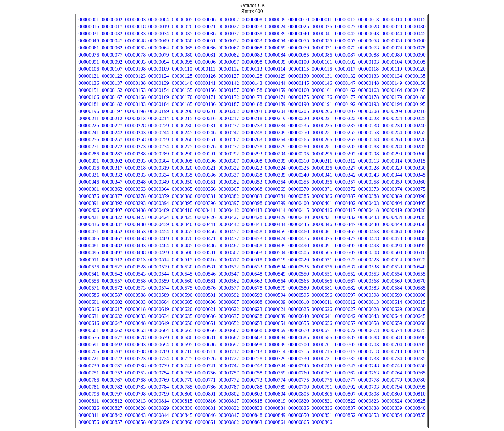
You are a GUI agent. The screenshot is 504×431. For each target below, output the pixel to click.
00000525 (415, 260)
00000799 (159, 394)
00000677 (112, 337)
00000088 (369, 55)
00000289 (159, 154)
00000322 (229, 168)
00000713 (252, 352)
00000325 (299, 168)
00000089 (392, 55)
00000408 (135, 210)
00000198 (135, 111)
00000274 (159, 147)
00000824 (392, 401)
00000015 (415, 19)
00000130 (299, 76)
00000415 (299, 210)
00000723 (135, 359)
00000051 (205, 41)
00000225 (415, 118)
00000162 (345, 90)
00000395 (182, 203)
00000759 (275, 373)
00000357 (345, 182)
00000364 (159, 189)
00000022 (229, 26)
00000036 (205, 34)
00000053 (252, 41)
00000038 (252, 34)
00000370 (299, 189)
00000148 (369, 83)
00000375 (415, 189)
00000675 (415, 330)
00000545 (182, 274)
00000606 (205, 302)
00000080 (182, 55)
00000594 (275, 295)
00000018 (135, 26)
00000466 (89, 238)
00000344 (392, 175)
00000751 (89, 373)
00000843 (135, 415)
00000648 (135, 323)
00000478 (369, 238)
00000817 (229, 401)
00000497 (112, 253)
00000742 (229, 366)
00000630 (415, 309)
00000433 (369, 217)
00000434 (392, 217)
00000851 (322, 415)
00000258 (135, 140)
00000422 (112, 217)
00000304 (159, 161)
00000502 (229, 253)
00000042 (345, 34)
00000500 (182, 253)
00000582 (345, 288)
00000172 (229, 97)
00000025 (299, 26)
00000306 (205, 161)
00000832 (229, 408)
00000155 (182, 90)
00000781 (89, 387)
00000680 (182, 337)
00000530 (182, 267)
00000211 (89, 118)
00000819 (275, 401)
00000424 (159, 217)
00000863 (252, 422)
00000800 (182, 394)
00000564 (275, 281)
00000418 (369, 210)
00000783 (135, 387)
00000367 (229, 189)
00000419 (392, 210)
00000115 (298, 69)
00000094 (159, 62)
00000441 (205, 224)
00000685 (299, 337)
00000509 (392, 253)
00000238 (369, 125)
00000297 (345, 154)
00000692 (112, 344)
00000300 (415, 154)
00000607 (229, 302)
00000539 (392, 267)
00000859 (159, 422)
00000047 (112, 41)
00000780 (415, 380)
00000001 (89, 19)
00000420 (415, 210)
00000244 (159, 132)
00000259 (159, 140)
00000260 (182, 140)
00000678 (135, 337)
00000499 (159, 253)
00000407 (112, 210)
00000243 (135, 132)
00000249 (275, 132)
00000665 (182, 330)
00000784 (159, 387)
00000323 (252, 168)
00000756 (205, 373)
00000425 (182, 217)
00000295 (299, 154)
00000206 (322, 111)
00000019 (159, 26)
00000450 (415, 224)
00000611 (322, 302)
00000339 (275, 175)
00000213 (135, 118)
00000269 (392, 140)
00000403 (369, 203)
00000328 (369, 168)
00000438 (135, 224)
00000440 (182, 224)
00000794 (392, 387)
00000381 (205, 196)
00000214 (159, 118)
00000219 (275, 118)
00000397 (229, 203)
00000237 (345, 125)
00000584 (392, 288)
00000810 (415, 394)
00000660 (415, 323)
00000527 (112, 267)
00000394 (159, 203)
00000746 (322, 366)
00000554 (392, 274)
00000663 (135, 330)
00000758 (252, 373)
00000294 (275, 154)
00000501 (205, 253)
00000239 (392, 125)
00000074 (392, 48)
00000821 (322, 401)
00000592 (229, 295)
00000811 (89, 401)
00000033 (135, 34)
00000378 (135, 196)
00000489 (275, 246)
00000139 (159, 83)
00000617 (112, 309)
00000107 (112, 69)
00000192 (345, 104)
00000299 (392, 154)
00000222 (345, 118)
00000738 (135, 366)
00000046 (89, 41)
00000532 (229, 267)
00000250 (299, 132)
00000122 (112, 76)
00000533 (252, 267)
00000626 (322, 309)
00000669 (275, 330)
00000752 (112, 373)
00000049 (159, 41)
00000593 (252, 295)
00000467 (112, 238)
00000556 (89, 281)
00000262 (229, 140)
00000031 (89, 34)
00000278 (252, 147)
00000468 (135, 238)
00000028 (369, 26)
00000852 (345, 415)
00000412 (229, 210)
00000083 (252, 55)
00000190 (299, 104)
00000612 (345, 302)
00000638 (252, 316)
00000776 (322, 380)
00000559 (159, 281)
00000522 (345, 260)
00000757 (229, 373)
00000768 (135, 380)
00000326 (322, 168)
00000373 (369, 189)
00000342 (345, 175)
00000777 (345, 380)
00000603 (135, 302)
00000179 (392, 97)
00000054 (275, 41)
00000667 (229, 330)
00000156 (205, 90)
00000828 (135, 408)
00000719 (392, 352)
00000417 (345, 210)
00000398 (252, 203)
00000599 (392, 295)
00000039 (275, 34)
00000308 (252, 161)
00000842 (112, 415)
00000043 (369, 34)
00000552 (345, 274)
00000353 (252, 182)
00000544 (159, 274)
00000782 (112, 387)
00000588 (135, 295)
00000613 (369, 302)
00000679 (159, 337)
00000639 (275, 316)
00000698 (252, 344)
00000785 (182, 387)
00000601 (89, 302)
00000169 (159, 97)
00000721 (89, 359)
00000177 (345, 97)
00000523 (369, 260)
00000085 (299, 55)
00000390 (415, 196)
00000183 (135, 104)
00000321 (205, 168)
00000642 (345, 316)
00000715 (299, 352)
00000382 (229, 196)
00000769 (159, 380)
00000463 (369, 231)
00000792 (345, 387)
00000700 (299, 344)
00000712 (229, 352)
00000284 (392, 147)
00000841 (89, 415)
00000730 (299, 359)
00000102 (345, 62)
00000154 (159, 90)
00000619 (159, 309)
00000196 (89, 111)
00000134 (392, 76)
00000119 (392, 69)
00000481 (89, 246)
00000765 (415, 373)
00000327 (345, 168)
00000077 (112, 55)
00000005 (182, 19)
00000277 (229, 147)
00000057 (345, 41)
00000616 (89, 309)
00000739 (159, 366)
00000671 (322, 330)
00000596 (322, 295)
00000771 (205, 380)
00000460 (299, 231)
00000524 (392, 260)
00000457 (229, 231)
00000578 (252, 288)
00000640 (299, 316)
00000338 (252, 175)
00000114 (275, 69)
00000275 (182, 147)
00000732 (345, 359)
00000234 (275, 125)
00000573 (135, 288)
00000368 (252, 189)
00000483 (135, 246)
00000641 (322, 316)
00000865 (299, 422)
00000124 (159, 76)
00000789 (275, 387)
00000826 (89, 408)
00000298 (369, 154)
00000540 (415, 267)
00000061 (89, 48)
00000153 (135, 90)
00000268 (369, 140)
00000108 (135, 69)
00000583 (369, 288)
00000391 (89, 203)
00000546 (205, 274)
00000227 (112, 125)
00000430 (299, 217)
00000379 (159, 196)
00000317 (112, 168)
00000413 (252, 210)
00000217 (229, 118)
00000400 (299, 203)
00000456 (205, 231)
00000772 (229, 380)
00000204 (275, 111)
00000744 (275, 366)
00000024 (275, 26)
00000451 (89, 231)
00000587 (112, 295)
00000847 (229, 415)
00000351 (205, 182)
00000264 (275, 140)
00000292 (229, 154)
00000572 (112, 288)
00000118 (369, 69)
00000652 (229, 323)
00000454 (159, 231)
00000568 (369, 281)
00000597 (345, 295)
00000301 (89, 161)
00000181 (89, 104)
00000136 (89, 83)
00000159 (275, 90)
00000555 (415, 274)
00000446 (322, 224)
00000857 (112, 422)
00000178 (369, 97)
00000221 (322, 118)
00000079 (159, 55)
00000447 (345, 224)
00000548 (252, 274)
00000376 (89, 196)
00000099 (275, 62)
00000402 (345, 203)
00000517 (229, 260)
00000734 (392, 359)
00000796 (89, 394)
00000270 (415, 140)
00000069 (275, 48)
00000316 (89, 168)
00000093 (135, 62)
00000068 (252, 48)
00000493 (369, 246)
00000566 (322, 281)
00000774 (275, 380)
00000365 (182, 189)
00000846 (205, 415)
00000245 (182, 132)
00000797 (112, 394)
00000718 (369, 352)
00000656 (322, 323)
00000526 (89, 267)
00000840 (415, 408)
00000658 (369, 323)
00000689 (392, 337)
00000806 (322, 394)
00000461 (322, 231)
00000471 (205, 238)
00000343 (369, 175)
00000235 (299, 125)
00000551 (322, 274)
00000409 (159, 210)
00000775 (299, 380)
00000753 (135, 373)
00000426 (205, 217)
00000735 (415, 359)
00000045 (415, 34)
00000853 (369, 415)
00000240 (415, 125)
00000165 (415, 90)
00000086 (322, 55)
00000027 (345, 26)
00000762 (345, 373)
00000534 (275, 267)
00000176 (322, 97)
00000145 (299, 83)
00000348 (135, 182)
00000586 (89, 295)
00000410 (182, 210)
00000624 (275, 309)
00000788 (252, 387)
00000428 (252, 217)
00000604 (159, 302)
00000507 (345, 253)
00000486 (205, 246)
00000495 (415, 246)
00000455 (182, 231)
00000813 (135, 401)
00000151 (89, 90)
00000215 (182, 118)
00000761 (322, 373)
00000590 (182, 295)
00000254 (392, 132)
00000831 (205, 408)
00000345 (415, 175)
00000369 (275, 189)
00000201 (205, 111)
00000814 (159, 401)
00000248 (252, 132)
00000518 (252, 260)
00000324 (275, 168)
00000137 (112, 83)
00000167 (112, 97)
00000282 (345, 147)
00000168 (135, 97)
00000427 (229, 217)
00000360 (415, 182)
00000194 (392, 104)
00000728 (252, 359)
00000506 (322, 253)
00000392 (112, 203)
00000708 (135, 352)
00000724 (159, 359)
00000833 (252, 408)
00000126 (205, 76)
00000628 (369, 309)
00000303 (135, 161)
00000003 (135, 19)
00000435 (415, 217)
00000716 (322, 352)
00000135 (415, 76)
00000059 (392, 41)
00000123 (135, 76)
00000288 (135, 154)
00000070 (299, 48)
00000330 (415, 168)
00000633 (135, 316)
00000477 (345, 238)
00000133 (369, 76)
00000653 (252, 323)
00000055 (299, 41)
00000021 (205, 26)
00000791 (322, 387)
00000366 (205, 189)
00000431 (322, 217)
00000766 (89, 380)
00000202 (229, 111)
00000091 (89, 62)
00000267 (345, 140)
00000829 (159, 408)
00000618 (135, 309)
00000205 (299, 111)
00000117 (345, 69)
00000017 (112, 26)
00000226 (89, 125)
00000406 (89, 210)
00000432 (345, 217)
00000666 (205, 330)
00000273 (135, 147)
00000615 (415, 302)
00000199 (159, 111)
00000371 (322, 189)
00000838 (369, 408)
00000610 (299, 302)
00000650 (182, 323)
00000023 (252, 26)
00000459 (275, 231)
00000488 (252, 246)
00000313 (369, 161)
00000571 (89, 288)
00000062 (112, 48)
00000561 (205, 281)
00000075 (415, 48)
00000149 (392, 83)
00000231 (205, 125)
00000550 (299, 274)
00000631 (89, 316)
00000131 (322, 76)
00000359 (392, 182)
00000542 (112, 274)
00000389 (392, 196)
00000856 (89, 422)
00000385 (299, 196)
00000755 (182, 373)
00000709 (159, 352)
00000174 (275, 97)
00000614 (392, 302)
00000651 (205, 323)
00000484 (159, 246)
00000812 (112, 401)
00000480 (415, 238)
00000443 (252, 224)
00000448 (369, 224)
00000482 (112, 246)
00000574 (159, 288)
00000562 (229, 281)
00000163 (369, 90)
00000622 (229, 309)
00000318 (135, 168)
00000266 (322, 140)
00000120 (415, 69)
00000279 (275, 147)
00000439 (159, 224)
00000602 (112, 302)
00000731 (322, 359)
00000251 (322, 132)
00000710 (182, 352)
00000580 (299, 288)
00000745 (299, 366)
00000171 (205, 97)
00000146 (322, 83)
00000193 (369, 104)
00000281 (322, 147)
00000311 (322, 161)
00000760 (299, 373)
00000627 (345, 309)
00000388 (369, 196)
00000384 (275, 196)
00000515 (182, 260)
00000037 (229, 34)
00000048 (135, 41)
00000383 (252, 196)
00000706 (89, 352)
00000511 (89, 260)
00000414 (275, 210)
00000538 (369, 267)
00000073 (369, 48)
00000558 (135, 281)
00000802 (229, 394)
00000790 (299, 387)
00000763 (369, 373)
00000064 (159, 48)
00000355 (299, 182)
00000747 (345, 366)
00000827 (112, 408)
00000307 (229, 161)
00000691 (89, 344)
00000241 (89, 132)
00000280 (299, 147)
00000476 (322, 238)
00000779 (392, 380)
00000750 (415, 366)
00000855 (415, 415)
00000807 (345, 394)
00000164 (392, 90)
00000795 (415, 387)
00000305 (182, 161)
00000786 (205, 387)
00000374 (392, 189)
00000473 (252, 238)
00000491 (322, 246)
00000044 (392, 34)
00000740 (182, 366)
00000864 (275, 422)
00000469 (159, 238)
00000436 (89, 224)
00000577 (229, 288)
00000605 (182, 302)
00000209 (392, 111)
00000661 (89, 330)
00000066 (205, 48)
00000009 (275, 19)
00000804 (275, 394)
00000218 (252, 118)
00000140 (182, 83)
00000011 (322, 19)
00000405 (415, 203)
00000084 (275, 55)
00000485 (182, 246)
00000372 (345, 189)
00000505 (299, 253)
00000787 (229, 387)
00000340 (299, 175)
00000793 (369, 387)
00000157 (229, 90)
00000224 (392, 118)
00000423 (135, 217)
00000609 (275, 302)
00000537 (345, 267)
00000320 (182, 168)
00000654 (275, 323)
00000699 (275, 344)
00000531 (205, 267)
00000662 (112, 330)
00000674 (392, 330)
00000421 (89, 217)
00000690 (415, 337)
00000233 (252, 125)
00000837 (345, 408)
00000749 (392, 366)
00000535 (299, 267)
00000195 (415, 104)
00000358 (369, 182)
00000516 (205, 260)
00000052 (229, 41)
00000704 (392, 344)
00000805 (299, 394)
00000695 (182, 344)
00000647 (112, 323)
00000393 (135, 203)
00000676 (89, 337)
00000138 (135, 83)
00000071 (322, 48)
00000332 (112, 175)
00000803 (252, 394)
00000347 (112, 182)
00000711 (205, 352)
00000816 (205, 401)
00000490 (299, 246)
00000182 (112, 104)
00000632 (112, 316)
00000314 (392, 161)
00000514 (159, 260)
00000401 (322, 203)
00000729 (275, 359)
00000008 (252, 19)
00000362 (112, 189)
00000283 (369, 147)
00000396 (205, 203)
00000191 (322, 104)
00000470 (182, 238)
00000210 (415, 111)
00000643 (369, 316)
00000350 (182, 182)
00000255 (415, 132)
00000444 (275, 224)
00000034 (159, 34)
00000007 (229, 19)
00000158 (252, 90)
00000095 (182, 62)
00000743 (252, 366)
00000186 (205, 104)
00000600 (415, 295)
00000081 (205, 55)
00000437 (112, 224)
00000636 (205, 316)
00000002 (112, 19)
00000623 (252, 309)
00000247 (229, 132)
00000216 (205, 118)
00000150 (415, 83)
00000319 (159, 168)
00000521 (322, 260)
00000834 (275, 408)
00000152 (112, 90)
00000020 (182, 26)
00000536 (322, 267)
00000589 (159, 295)
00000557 (112, 281)
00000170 (182, 97)
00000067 (229, 48)
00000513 (135, 260)
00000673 (369, 330)
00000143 (252, 83)
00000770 (182, 380)
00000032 (112, 34)
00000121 (89, 76)
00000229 (159, 125)
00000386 (322, 196)
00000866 (322, 422)
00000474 (275, 238)
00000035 (182, 34)
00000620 (182, 309)
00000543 (135, 274)
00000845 (182, 415)
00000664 (159, 330)
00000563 (252, 281)
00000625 (299, 309)
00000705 (415, 344)
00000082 (229, 55)
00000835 (299, 408)
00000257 (112, 140)
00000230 (182, 125)
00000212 (112, 118)
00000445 (299, 224)
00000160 (299, 90)
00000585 (415, 288)
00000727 (229, 359)
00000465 (415, 231)
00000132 (345, 76)
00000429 (275, 217)
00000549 (275, 274)
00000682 (229, 337)
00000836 (322, 408)
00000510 (415, 253)
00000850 (299, 415)
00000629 (392, 309)
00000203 (252, 111)
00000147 (345, 83)
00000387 (345, 196)
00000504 (275, 253)
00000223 (369, 118)
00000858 (135, 422)
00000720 (415, 352)
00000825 (415, 401)
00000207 (345, 111)
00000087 (345, 55)
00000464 (392, 231)
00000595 (299, 295)
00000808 (369, 394)
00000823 (369, 401)
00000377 (112, 196)
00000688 (369, 337)
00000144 (275, 83)
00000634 (159, 316)
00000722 (112, 359)
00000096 (205, 62)
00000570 (415, 281)
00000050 (182, 41)
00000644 (392, 316)
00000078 (135, 55)
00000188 (252, 104)
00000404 (392, 203)
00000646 (89, 323)
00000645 (415, 316)
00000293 (252, 154)
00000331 (89, 175)
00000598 (369, 295)
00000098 (252, 62)
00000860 (182, 422)
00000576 (205, 288)
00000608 (252, 302)
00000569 (392, 281)
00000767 (112, 380)
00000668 (252, 330)
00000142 (229, 83)
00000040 (299, 34)
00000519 (275, 260)
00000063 (135, 48)
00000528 (135, 267)
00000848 (252, 415)
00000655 (299, 323)
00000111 (206, 69)
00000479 (392, 238)
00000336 (205, 175)
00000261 (205, 140)
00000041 (322, 34)
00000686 (322, 337)
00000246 (205, 132)
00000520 (299, 260)
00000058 (369, 41)
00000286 (89, 154)
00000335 (182, 175)
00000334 (159, 175)
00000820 (299, 401)
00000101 (322, 62)
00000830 (182, 408)
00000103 (369, 62)
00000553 (369, 274)
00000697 (229, 344)
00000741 (205, 366)
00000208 (369, 111)
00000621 (205, 309)
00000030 (415, 26)
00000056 (322, 41)
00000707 (112, 352)
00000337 (229, 175)
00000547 (229, 274)
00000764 (392, 373)
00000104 (392, 62)
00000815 (182, 401)
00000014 (392, 19)
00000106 (89, 69)
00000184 (159, 104)
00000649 (159, 323)
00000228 (135, 125)
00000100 (299, 62)
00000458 (252, 231)
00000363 (135, 189)
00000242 (112, 132)
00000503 (252, 253)
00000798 (135, 394)
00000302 (112, 161)
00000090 (415, 55)
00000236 (322, 125)
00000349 (159, 182)
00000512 (112, 260)
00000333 (135, 175)
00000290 (182, 154)
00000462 (345, 231)
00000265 (299, 140)
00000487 (229, 246)
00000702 (345, 344)
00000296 (322, 154)
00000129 (275, 76)
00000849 (275, 415)
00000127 (229, 76)
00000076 (89, 55)
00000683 (252, 337)
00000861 (205, 422)
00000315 (415, 161)
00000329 (392, 168)
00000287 (112, 154)
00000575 (182, 288)
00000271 (89, 147)
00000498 (135, 253)
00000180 (415, 97)
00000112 (229, 69)
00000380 (182, 196)
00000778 (369, 380)
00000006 (205, 19)
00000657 (345, 323)
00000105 (415, 62)
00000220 (299, 118)
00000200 (182, 111)
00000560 (182, 281)
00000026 (322, 26)
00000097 (229, 62)
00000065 (182, 48)
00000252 (345, 132)
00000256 (89, 140)
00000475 (299, 238)
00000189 (275, 104)
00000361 (89, 189)
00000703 (369, 344)
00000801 (205, 394)
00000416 (322, 210)
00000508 (369, 253)
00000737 (112, 366)
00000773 (252, 380)
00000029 (392, 26)
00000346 (89, 182)
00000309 (275, 161)
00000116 (322, 69)
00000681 (205, 337)
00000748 (369, 366)
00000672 (345, 330)
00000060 (415, 41)
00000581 (322, 288)
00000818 (252, 401)
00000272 (112, 147)
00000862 (229, 422)
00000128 (252, 76)
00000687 (345, 337)
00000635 (182, 316)
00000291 (205, 154)
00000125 (182, 76)
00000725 (182, 359)
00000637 (229, 316)
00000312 (345, 161)
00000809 (392, 394)
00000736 (89, 366)
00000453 (135, 231)
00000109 (159, 69)
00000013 (369, 19)
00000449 (392, 224)
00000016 (89, 26)
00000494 (392, 246)
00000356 (322, 182)
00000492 (345, 246)
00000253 (369, 132)
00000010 (299, 19)
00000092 (112, 62)
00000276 (205, 147)
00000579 (275, 288)
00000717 (345, 352)
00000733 (369, 359)
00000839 (392, 408)
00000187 (229, 104)
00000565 (299, 281)
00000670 (299, 330)
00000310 (299, 161)
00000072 (345, 48)
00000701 (322, 344)
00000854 (392, 415)
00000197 (112, 111)
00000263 (252, 140)
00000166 (89, 97)
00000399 (275, 203)
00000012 (345, 19)
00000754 (159, 373)
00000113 (252, 69)
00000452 (112, 231)
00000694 (159, 344)
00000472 (229, 238)
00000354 (275, 182)
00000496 (89, 253)
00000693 (135, 344)
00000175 (299, 97)
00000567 (345, 281)
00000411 (205, 210)
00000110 (182, 69)
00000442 (229, 224)
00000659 (392, 323)
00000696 (205, 344)
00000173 (252, 97)
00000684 (275, 337)
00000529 (159, 267)
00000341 (322, 175)
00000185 (182, 104)
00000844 (159, 415)
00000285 (415, 147)
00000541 (89, 274)
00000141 (205, 83)
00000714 (275, 352)
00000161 (322, 90)
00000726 (205, 359)
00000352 (229, 182)
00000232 (229, 125)
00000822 (345, 401)
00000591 (205, 295)
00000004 (159, 19)
